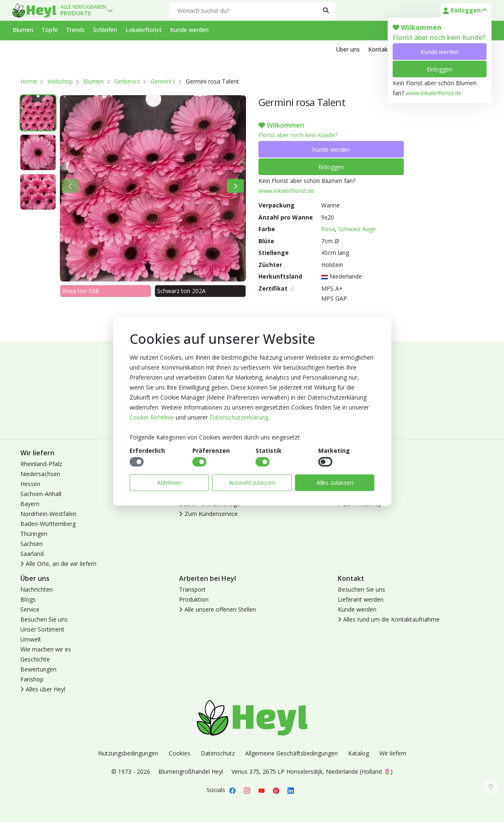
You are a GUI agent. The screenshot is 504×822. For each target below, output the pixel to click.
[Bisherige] (70, 186)
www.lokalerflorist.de (434, 93)
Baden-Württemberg (48, 524)
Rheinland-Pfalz (41, 464)
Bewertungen (38, 669)
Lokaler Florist (357, 494)
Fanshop (32, 679)
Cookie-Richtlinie (152, 417)
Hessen (30, 484)
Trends (75, 30)
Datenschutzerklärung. (240, 417)
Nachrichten (37, 589)
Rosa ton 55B (81, 291)
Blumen (23, 30)
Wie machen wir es (46, 649)
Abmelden (351, 484)
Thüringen (34, 534)
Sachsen (32, 544)
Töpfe (50, 30)
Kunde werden (439, 52)
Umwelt (31, 639)
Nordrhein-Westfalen (48, 514)
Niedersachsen (40, 474)
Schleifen (105, 30)
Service (30, 609)
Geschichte (35, 659)
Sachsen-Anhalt (41, 494)
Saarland (32, 554)
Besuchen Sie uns (44, 619)
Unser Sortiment (42, 629)
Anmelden (351, 464)
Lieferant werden (361, 599)
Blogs (28, 599)
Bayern (30, 504)
